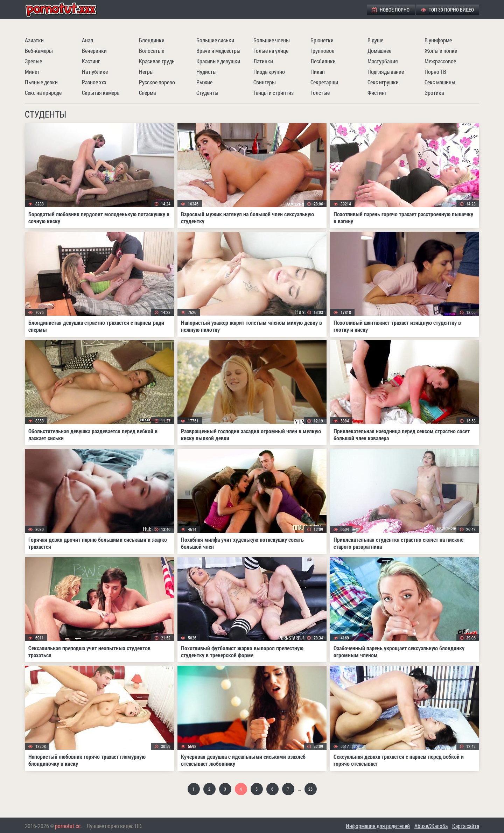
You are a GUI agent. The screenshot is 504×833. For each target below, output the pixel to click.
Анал (87, 40)
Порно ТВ (435, 72)
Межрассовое (440, 61)
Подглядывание (386, 72)
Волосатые (152, 51)
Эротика (434, 93)
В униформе (438, 40)
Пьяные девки (41, 82)
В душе (375, 40)
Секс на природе (43, 93)
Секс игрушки (383, 82)
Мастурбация (383, 61)
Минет (32, 72)
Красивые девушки (218, 61)
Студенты (207, 93)
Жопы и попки (441, 51)
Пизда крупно (269, 72)
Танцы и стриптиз (274, 93)
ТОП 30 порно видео (447, 10)
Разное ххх (94, 82)
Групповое (322, 51)
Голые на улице (271, 51)
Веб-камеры (39, 51)
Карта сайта (466, 826)
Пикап (318, 72)
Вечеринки (94, 51)
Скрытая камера (101, 93)
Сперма (147, 93)
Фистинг (377, 93)
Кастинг (91, 61)
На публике (95, 72)
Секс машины (440, 82)
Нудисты (206, 72)
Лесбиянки (323, 61)
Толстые (320, 93)
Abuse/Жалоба (431, 826)
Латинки (263, 61)
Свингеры (265, 82)
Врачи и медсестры (218, 51)
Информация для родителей (378, 826)
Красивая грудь (157, 61)
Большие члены (272, 40)
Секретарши (324, 82)
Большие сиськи (215, 40)
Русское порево (157, 82)
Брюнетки (322, 40)
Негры (146, 72)
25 (310, 789)
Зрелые (33, 61)
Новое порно (391, 10)
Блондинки (152, 40)
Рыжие (204, 82)
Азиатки (34, 40)
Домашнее (379, 51)
